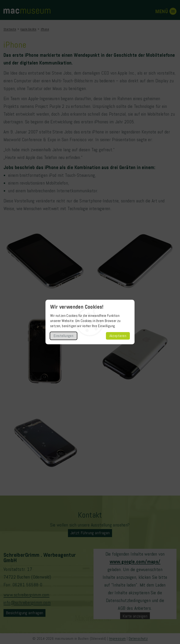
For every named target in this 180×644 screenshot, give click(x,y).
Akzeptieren (118, 336)
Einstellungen (64, 336)
